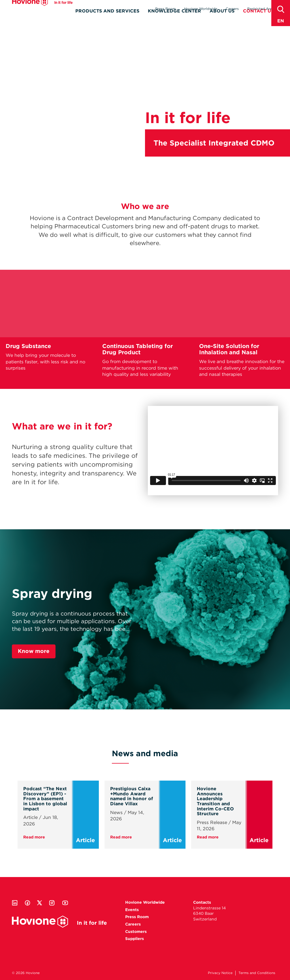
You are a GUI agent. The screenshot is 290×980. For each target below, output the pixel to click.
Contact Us (258, 19)
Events (132, 910)
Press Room (165, 9)
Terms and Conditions (257, 973)
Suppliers (135, 939)
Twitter (40, 903)
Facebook (27, 903)
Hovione (42, 10)
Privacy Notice (220, 973)
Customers (136, 931)
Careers (232, 9)
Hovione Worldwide (201, 9)
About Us (222, 19)
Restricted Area (261, 9)
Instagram (52, 903)
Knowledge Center (174, 19)
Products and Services (107, 19)
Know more (34, 651)
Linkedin (15, 903)
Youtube (65, 903)
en (281, 21)
